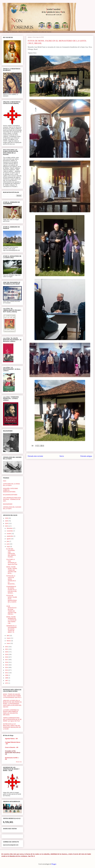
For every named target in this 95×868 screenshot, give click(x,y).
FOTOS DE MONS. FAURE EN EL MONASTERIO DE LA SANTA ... (12, 600)
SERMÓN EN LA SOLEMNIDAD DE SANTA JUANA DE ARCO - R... (11, 629)
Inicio (62, 456)
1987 (7, 681)
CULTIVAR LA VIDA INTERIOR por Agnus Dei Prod (12, 562)
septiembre (10, 536)
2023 (7, 526)
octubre (9, 534)
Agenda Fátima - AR (11, 739)
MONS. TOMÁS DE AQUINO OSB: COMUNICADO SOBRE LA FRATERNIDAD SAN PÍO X (12, 696)
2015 (7, 665)
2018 (7, 657)
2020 (7, 652)
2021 (7, 649)
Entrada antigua (86, 456)
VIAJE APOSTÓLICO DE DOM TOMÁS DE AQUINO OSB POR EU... (11, 610)
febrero (9, 641)
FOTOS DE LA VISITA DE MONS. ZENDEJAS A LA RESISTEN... (11, 580)
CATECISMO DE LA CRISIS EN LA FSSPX (11, 485)
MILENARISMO (8, 504)
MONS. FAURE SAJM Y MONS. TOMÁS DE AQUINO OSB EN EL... (12, 570)
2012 (7, 673)
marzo (9, 638)
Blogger (54, 864)
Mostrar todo (19, 762)
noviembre (10, 531)
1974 (7, 683)
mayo (8, 547)
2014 (7, 667)
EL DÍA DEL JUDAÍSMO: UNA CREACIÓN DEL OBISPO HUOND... (11, 553)
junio (8, 544)
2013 (7, 670)
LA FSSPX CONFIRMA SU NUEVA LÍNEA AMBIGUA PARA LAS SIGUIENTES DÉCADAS (11, 712)
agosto (9, 539)
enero (9, 643)
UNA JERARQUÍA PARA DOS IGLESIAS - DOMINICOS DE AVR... (12, 499)
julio (8, 541)
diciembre (10, 528)
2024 (7, 523)
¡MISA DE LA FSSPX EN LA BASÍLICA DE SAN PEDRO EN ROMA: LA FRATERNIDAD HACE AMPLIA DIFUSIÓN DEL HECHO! (12, 704)
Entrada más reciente (35, 456)
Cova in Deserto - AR (12, 747)
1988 (7, 678)
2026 (7, 518)
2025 (7, 521)
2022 (7, 647)
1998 (7, 675)
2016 (7, 662)
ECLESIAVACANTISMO (10, 495)
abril (8, 636)
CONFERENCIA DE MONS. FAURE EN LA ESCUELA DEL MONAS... (12, 590)
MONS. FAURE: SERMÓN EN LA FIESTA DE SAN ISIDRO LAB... (11, 620)
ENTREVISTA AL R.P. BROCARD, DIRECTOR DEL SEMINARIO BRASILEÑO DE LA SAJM (12, 726)
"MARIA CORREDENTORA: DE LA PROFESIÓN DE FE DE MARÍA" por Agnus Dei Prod (12, 719)
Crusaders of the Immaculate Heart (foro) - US (13, 753)
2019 (7, 654)
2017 (7, 660)
